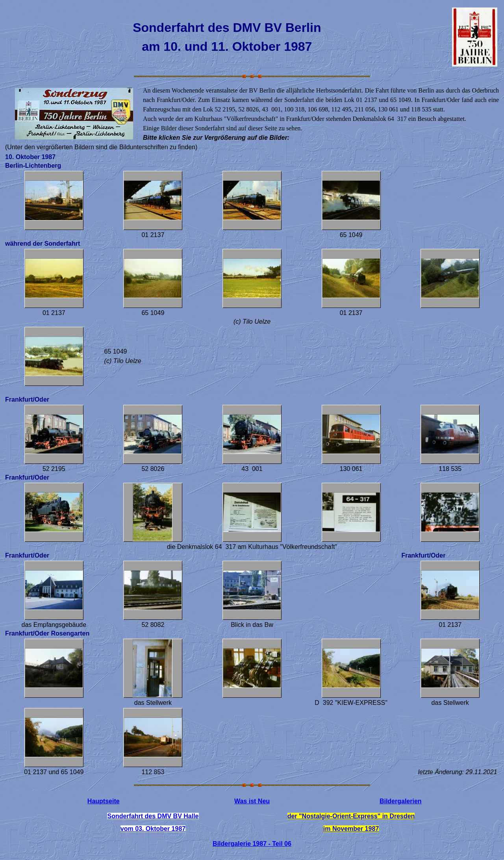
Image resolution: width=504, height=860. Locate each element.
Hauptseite (104, 801)
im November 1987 (351, 829)
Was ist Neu (252, 801)
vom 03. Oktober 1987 (153, 829)
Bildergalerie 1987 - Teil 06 (252, 844)
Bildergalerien (401, 801)
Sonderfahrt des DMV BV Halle (153, 816)
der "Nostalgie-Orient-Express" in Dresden (351, 816)
